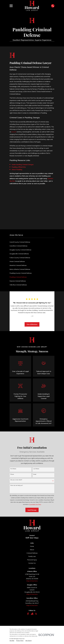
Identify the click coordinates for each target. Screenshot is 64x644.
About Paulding (17, 170)
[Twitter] (36, 614)
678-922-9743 (32, 538)
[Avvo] (32, 614)
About (32, 550)
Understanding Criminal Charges (23, 165)
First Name (13, 469)
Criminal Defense (32, 553)
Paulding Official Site (19, 167)
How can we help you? (17, 485)
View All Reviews (32, 324)
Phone (12, 474)
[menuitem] (32, 242)
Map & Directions (32, 581)
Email (35, 474)
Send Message (32, 510)
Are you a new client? (16, 480)
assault (14, 132)
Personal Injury (32, 560)
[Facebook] (28, 614)
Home (32, 546)
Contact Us (32, 563)
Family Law (32, 556)
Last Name (36, 469)
